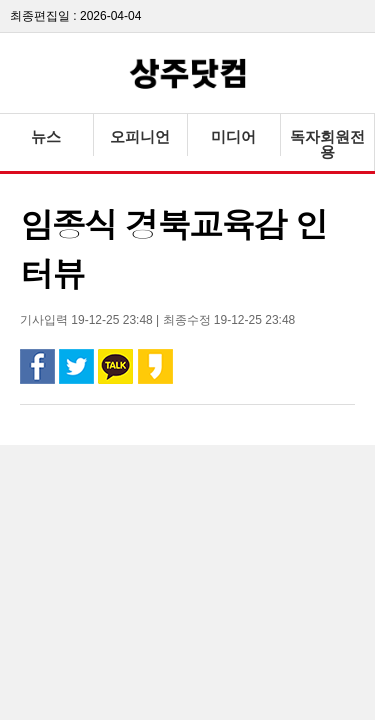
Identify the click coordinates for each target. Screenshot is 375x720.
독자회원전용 (327, 144)
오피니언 (140, 136)
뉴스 (46, 136)
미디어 (233, 136)
